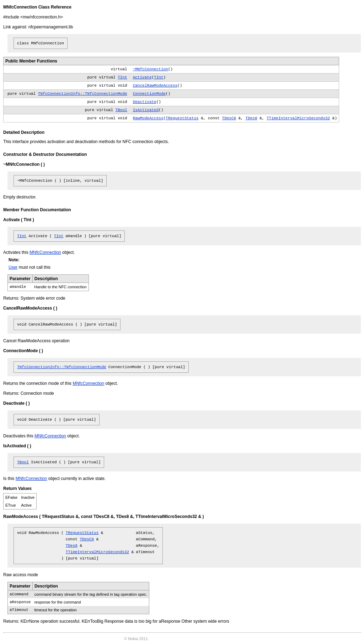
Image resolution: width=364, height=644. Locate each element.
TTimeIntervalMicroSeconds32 (298, 118)
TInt (122, 77)
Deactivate (145, 102)
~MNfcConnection (151, 69)
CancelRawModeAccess (155, 86)
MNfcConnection (45, 252)
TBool (121, 110)
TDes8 (251, 118)
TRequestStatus (182, 118)
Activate (142, 77)
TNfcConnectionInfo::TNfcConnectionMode (83, 94)
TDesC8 (229, 118)
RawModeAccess (148, 118)
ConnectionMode (149, 94)
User (13, 267)
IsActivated (146, 110)
